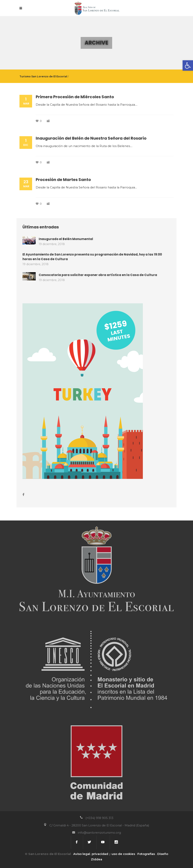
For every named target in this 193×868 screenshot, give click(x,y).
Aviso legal (82, 854)
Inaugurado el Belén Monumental (66, 239)
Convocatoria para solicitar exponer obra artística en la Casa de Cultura (98, 275)
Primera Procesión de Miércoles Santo (75, 97)
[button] (188, 65)
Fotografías (146, 854)
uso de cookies (123, 854)
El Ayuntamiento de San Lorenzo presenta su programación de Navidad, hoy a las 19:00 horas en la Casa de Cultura (92, 257)
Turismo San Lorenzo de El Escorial (43, 76)
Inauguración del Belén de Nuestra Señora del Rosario (91, 138)
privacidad (100, 854)
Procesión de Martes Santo (63, 180)
